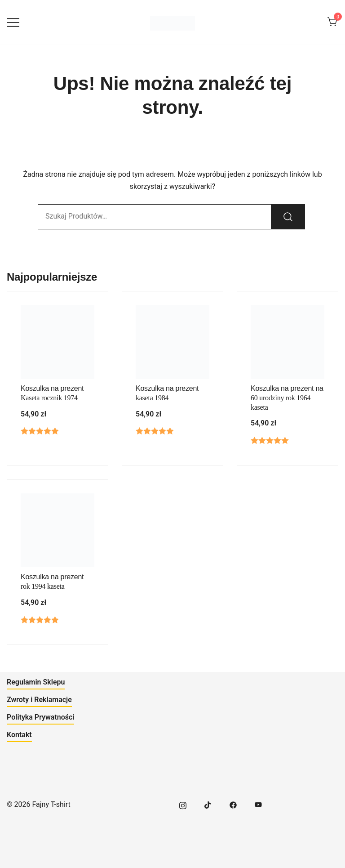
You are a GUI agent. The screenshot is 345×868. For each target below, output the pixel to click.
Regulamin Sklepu (36, 682)
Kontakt (19, 735)
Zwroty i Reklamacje (39, 700)
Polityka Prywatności (40, 717)
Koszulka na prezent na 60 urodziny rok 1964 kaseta (287, 398)
